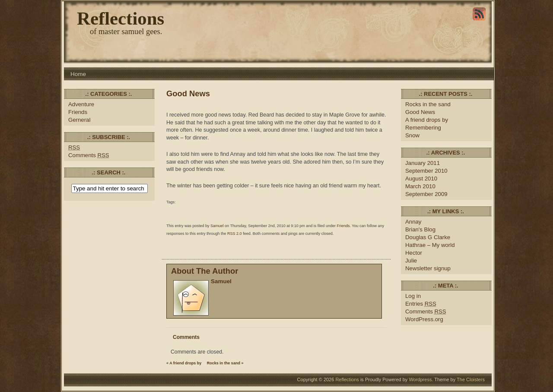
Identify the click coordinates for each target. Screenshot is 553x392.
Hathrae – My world (430, 245)
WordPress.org (424, 319)
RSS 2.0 (235, 234)
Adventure (81, 104)
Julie (411, 261)
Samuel (217, 226)
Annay (413, 222)
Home (78, 74)
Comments (89, 155)
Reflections (121, 18)
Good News (188, 93)
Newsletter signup (428, 268)
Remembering (423, 128)
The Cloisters (471, 379)
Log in (413, 296)
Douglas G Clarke (428, 237)
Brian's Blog (420, 229)
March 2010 (420, 186)
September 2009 (426, 194)
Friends (78, 112)
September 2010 (426, 171)
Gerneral (79, 120)
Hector (414, 253)
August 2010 (421, 179)
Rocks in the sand (224, 363)
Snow (412, 135)
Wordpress (420, 379)
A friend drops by (185, 363)
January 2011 (423, 163)
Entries (421, 304)
